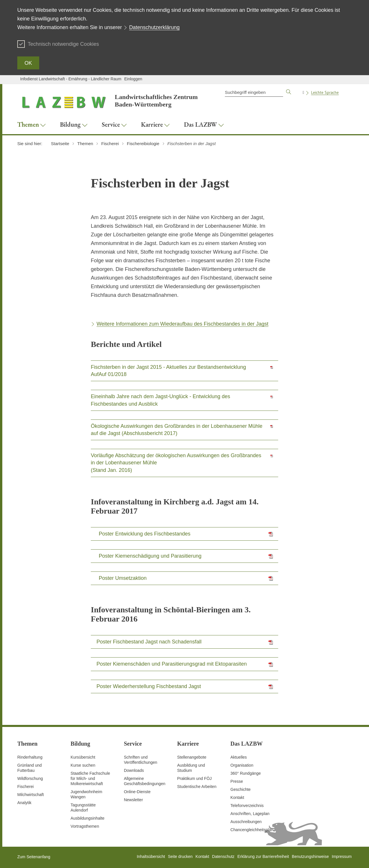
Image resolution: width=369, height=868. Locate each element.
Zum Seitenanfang (34, 857)
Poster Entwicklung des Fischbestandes (144, 534)
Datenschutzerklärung (154, 27)
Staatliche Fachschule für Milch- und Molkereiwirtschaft (90, 778)
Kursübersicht (83, 757)
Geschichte (240, 789)
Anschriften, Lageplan (250, 814)
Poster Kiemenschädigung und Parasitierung (150, 556)
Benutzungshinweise (310, 856)
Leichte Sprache (325, 92)
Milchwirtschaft (31, 795)
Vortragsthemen (85, 826)
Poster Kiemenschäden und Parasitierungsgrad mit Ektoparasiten (172, 664)
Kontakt (237, 797)
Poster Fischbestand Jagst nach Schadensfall (149, 642)
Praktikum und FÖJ (194, 778)
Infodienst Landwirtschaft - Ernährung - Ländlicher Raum (71, 79)
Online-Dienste (137, 792)
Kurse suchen (83, 765)
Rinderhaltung (30, 757)
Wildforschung (30, 778)
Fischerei (26, 787)
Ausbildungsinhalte (88, 818)
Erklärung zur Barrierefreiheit (263, 856)
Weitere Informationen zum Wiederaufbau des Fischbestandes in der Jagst (182, 324)
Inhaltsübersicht (151, 856)
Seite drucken (180, 856)
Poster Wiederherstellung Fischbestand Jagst (149, 686)
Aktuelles (239, 757)
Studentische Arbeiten (197, 787)
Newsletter (133, 800)
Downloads (134, 770)
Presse (237, 781)
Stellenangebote (192, 757)
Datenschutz (223, 856)
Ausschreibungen (246, 822)
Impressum (342, 856)
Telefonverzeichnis (247, 806)
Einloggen (133, 79)
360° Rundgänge (245, 773)
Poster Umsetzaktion (123, 578)
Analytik (24, 803)
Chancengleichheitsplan (252, 830)
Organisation (242, 765)
